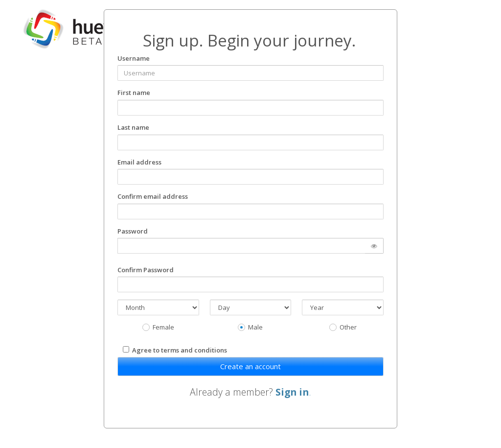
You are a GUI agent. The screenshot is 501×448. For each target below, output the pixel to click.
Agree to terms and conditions (180, 350)
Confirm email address (153, 196)
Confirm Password (146, 270)
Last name (133, 127)
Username (134, 58)
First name (134, 93)
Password (133, 231)
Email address (139, 162)
